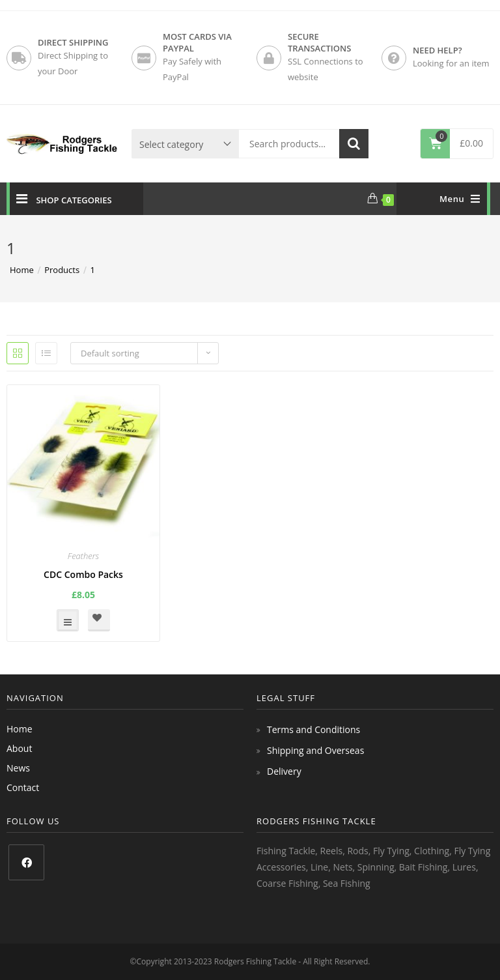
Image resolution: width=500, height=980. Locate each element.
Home (20, 729)
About (19, 748)
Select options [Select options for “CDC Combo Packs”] (68, 620)
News (18, 768)
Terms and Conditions (313, 729)
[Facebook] (26, 862)
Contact (23, 787)
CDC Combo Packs (83, 574)
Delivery (284, 771)
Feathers (83, 556)
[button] (99, 620)
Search (354, 144)
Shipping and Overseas (315, 750)
